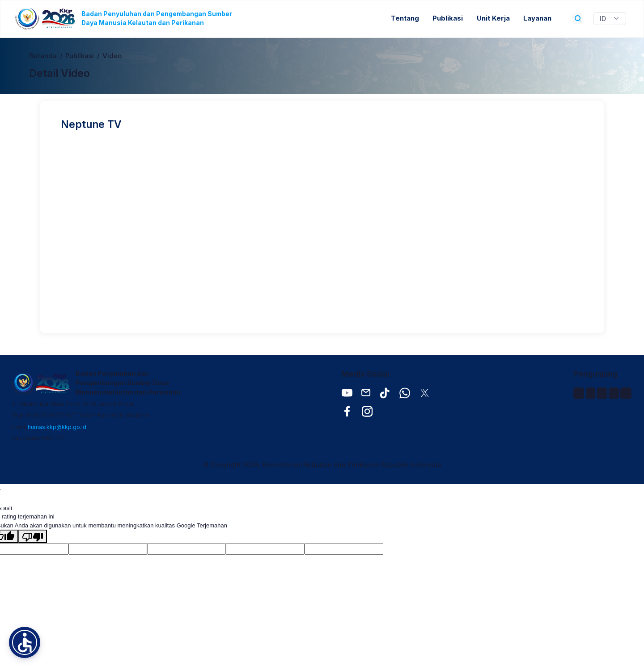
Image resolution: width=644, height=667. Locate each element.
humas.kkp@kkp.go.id (57, 427)
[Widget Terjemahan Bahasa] (610, 19)
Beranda (43, 56)
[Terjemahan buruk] (33, 536)
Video (112, 56)
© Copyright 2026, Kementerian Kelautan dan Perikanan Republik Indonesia (322, 465)
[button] (25, 642)
